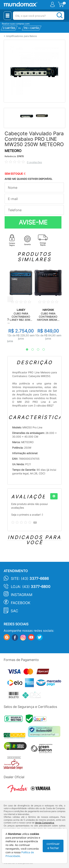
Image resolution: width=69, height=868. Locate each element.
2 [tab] (31, 350)
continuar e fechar (53, 846)
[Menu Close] (8, 16)
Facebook (21, 603)
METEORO (13, 151)
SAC (14, 611)
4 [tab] (42, 350)
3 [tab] (36, 350)
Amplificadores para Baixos (21, 36)
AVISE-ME (33, 222)
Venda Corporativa (45, 823)
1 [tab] (25, 350)
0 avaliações (34, 162)
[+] (54, 496)
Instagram (22, 595)
